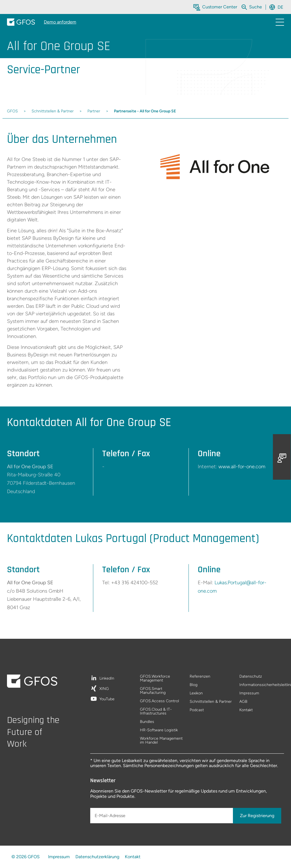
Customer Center (220, 7)
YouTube (107, 699)
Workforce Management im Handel (161, 741)
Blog (194, 685)
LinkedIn (107, 679)
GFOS (12, 111)
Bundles (147, 722)
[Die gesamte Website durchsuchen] (256, 7)
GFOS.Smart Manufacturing (153, 691)
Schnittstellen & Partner (53, 111)
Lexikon (196, 693)
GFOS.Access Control (159, 701)
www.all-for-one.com (242, 467)
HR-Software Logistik (159, 730)
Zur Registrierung (257, 816)
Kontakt (246, 710)
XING (104, 689)
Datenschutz (251, 677)
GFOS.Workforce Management (155, 679)
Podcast (197, 710)
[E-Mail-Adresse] (162, 816)
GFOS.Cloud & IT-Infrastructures (156, 712)
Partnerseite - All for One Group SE (145, 111)
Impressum (249, 693)
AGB (243, 702)
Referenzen (200, 677)
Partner (94, 111)
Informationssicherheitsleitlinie (262, 685)
